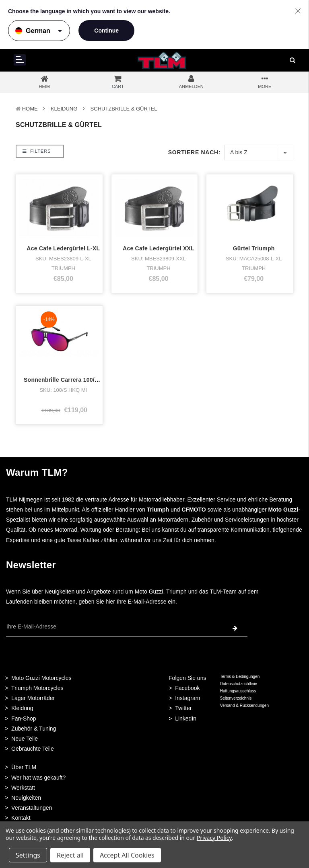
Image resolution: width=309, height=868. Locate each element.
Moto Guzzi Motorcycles (41, 678)
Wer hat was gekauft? (38, 778)
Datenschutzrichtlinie (239, 684)
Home (30, 109)
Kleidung (64, 109)
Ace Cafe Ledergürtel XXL (159, 248)
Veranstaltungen (32, 808)
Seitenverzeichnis (236, 698)
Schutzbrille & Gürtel (124, 109)
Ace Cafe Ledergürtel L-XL (63, 248)
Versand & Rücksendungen (244, 705)
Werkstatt (23, 788)
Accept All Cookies (127, 855)
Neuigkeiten (26, 798)
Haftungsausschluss (238, 691)
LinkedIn (186, 719)
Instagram (187, 698)
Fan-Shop (24, 719)
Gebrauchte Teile (33, 749)
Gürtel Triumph (254, 248)
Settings (28, 855)
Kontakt (21, 818)
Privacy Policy (214, 838)
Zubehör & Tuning (34, 729)
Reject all (70, 855)
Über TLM (24, 767)
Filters (37, 151)
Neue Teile (25, 739)
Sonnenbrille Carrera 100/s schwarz (73, 380)
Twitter (183, 708)
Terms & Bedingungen (240, 677)
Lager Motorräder (33, 698)
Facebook (187, 688)
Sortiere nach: (194, 152)
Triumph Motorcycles (37, 688)
